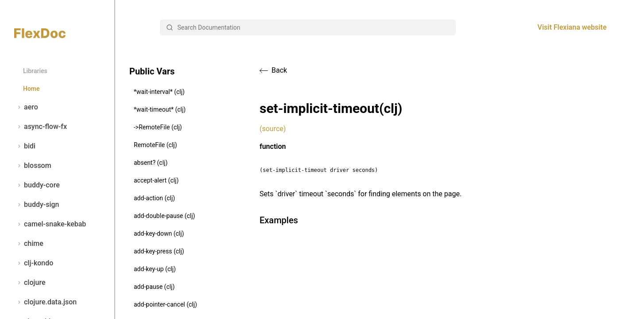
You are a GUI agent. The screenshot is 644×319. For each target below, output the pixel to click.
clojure (30, 283)
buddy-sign (37, 205)
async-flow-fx (41, 127)
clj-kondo (34, 263)
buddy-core (37, 185)
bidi (25, 146)
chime (29, 244)
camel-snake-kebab (50, 224)
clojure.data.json (45, 302)
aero (26, 107)
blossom (33, 166)
